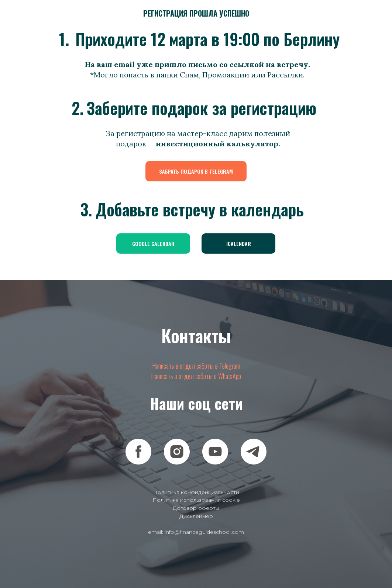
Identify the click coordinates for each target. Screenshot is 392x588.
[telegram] (254, 452)
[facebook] (138, 452)
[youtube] (215, 452)
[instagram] (177, 452)
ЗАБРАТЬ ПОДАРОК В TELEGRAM (196, 171)
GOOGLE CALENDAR (153, 243)
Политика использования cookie (196, 500)
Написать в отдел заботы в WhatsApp (196, 376)
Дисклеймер (196, 516)
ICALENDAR (239, 243)
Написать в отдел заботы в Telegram (196, 366)
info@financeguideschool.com (204, 532)
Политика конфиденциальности (196, 492)
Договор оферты (196, 508)
